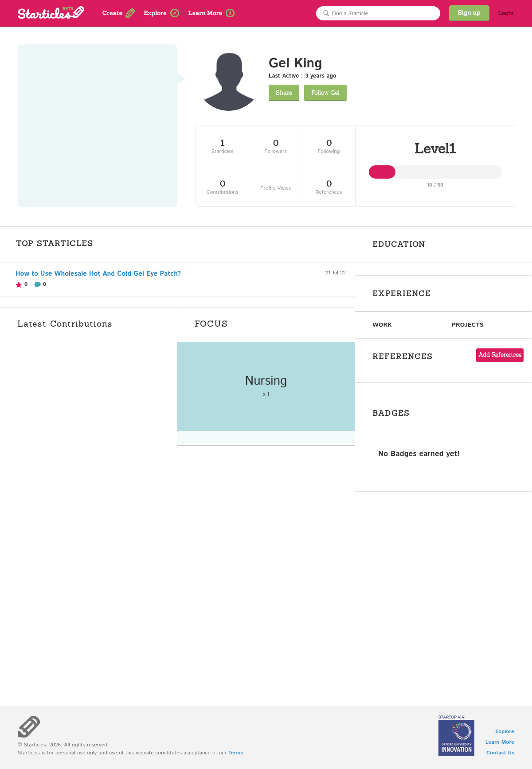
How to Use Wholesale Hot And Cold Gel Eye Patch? (98, 274)
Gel (325, 93)
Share (284, 93)
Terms (236, 753)
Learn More (500, 742)
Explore (505, 732)
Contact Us (500, 753)
